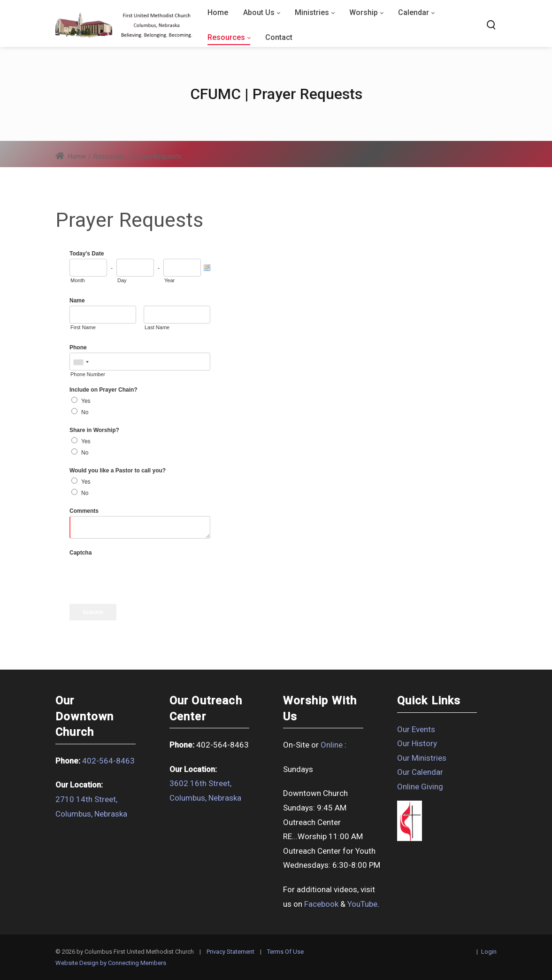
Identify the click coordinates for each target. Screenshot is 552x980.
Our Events (416, 729)
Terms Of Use (285, 952)
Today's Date (87, 254)
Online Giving (420, 787)
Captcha (80, 553)
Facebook (321, 904)
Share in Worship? (94, 430)
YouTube (362, 904)
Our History (417, 743)
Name (77, 301)
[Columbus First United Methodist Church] (124, 25)
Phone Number (88, 374)
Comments (84, 511)
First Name (83, 327)
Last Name (157, 327)
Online (332, 745)
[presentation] (141, 576)
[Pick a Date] (207, 268)
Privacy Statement (230, 952)
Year (169, 280)
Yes (86, 401)
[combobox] (81, 362)
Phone (78, 347)
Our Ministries (422, 758)
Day (122, 280)
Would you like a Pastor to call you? (118, 471)
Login (489, 952)
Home (71, 156)
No (85, 412)
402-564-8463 (108, 761)
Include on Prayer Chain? (103, 390)
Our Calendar (420, 772)
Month (78, 280)
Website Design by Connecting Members (111, 963)
